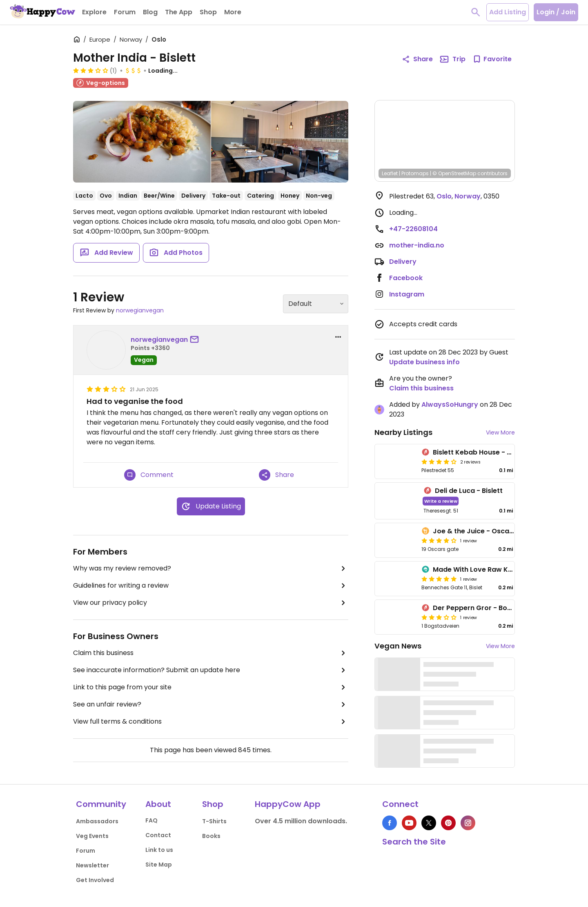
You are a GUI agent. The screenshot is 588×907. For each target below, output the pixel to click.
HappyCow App (288, 804)
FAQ (151, 820)
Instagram (407, 294)
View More (500, 432)
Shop (213, 804)
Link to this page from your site (211, 687)
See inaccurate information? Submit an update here (211, 670)
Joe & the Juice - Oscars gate (483, 531)
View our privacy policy (211, 603)
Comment (149, 475)
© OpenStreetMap (454, 173)
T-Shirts (214, 821)
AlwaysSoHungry (450, 404)
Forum (86, 851)
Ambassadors (97, 821)
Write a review (441, 501)
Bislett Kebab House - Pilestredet (488, 452)
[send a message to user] (196, 340)
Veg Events (92, 836)
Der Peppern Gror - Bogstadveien (489, 608)
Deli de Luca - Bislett (469, 491)
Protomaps (415, 173)
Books (211, 836)
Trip (452, 59)
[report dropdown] (338, 337)
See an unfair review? (211, 704)
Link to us (159, 850)
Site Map (159, 865)
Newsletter (92, 865)
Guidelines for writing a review (211, 586)
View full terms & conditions (211, 722)
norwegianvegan (140, 310)
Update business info (424, 362)
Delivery (403, 262)
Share (276, 475)
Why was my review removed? (211, 568)
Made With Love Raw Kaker (478, 569)
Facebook (406, 278)
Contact (158, 835)
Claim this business (211, 653)
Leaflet (390, 173)
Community (101, 804)
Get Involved (95, 880)
